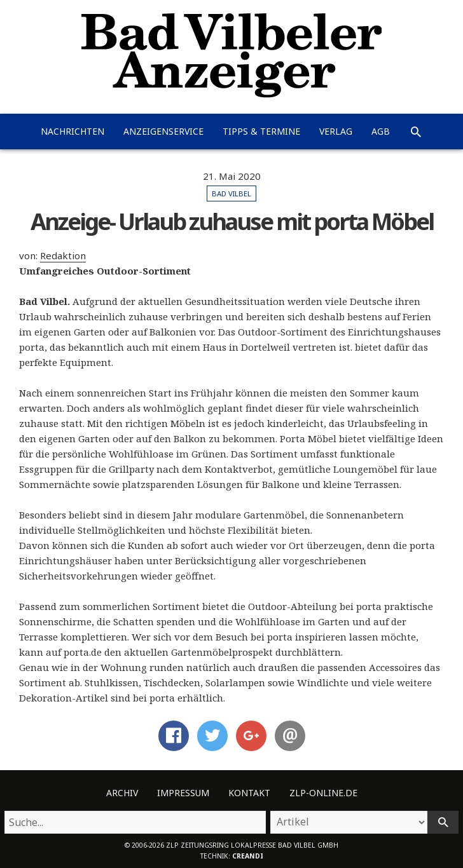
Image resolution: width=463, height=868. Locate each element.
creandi (248, 856)
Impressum (183, 793)
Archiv (122, 793)
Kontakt (249, 793)
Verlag (336, 131)
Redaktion (63, 255)
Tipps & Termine (261, 131)
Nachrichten (73, 131)
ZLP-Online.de (323, 793)
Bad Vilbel (231, 193)
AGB (381, 131)
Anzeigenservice (163, 131)
